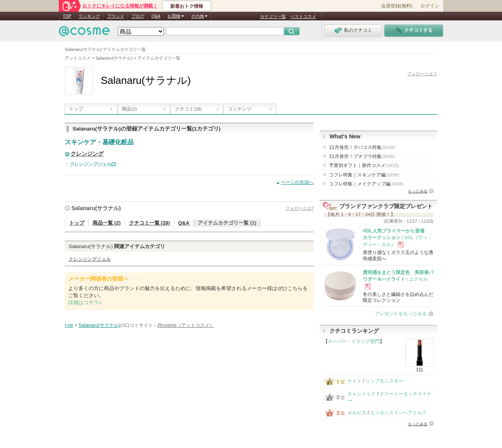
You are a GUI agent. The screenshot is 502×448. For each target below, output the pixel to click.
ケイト (355, 381)
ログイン (430, 6)
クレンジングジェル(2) (93, 164)
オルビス (357, 413)
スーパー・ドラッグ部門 (354, 341)
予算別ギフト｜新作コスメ (364, 165)
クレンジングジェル (90, 259)
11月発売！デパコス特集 (362, 147)
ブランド (116, 16)
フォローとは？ (422, 74)
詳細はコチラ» (85, 302)
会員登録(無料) (397, 6)
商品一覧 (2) (107, 223)
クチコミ (188, 109)
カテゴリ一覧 (273, 16)
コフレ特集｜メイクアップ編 (366, 184)
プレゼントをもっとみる (401, 314)
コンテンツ (240, 109)
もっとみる (418, 191)
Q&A (156, 16)
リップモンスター (384, 381)
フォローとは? (300, 208)
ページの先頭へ (297, 182)
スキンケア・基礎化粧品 (99, 142)
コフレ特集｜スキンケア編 (364, 175)
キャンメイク (362, 394)
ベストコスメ (303, 16)
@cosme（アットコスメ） (186, 325)
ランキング (89, 16)
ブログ (138, 16)
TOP (67, 16)
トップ (76, 109)
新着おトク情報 (187, 6)
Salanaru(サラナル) (96, 208)
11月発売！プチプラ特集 (362, 156)
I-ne (69, 325)
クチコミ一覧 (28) (150, 223)
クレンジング (87, 154)
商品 (129, 109)
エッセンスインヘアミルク (398, 413)
